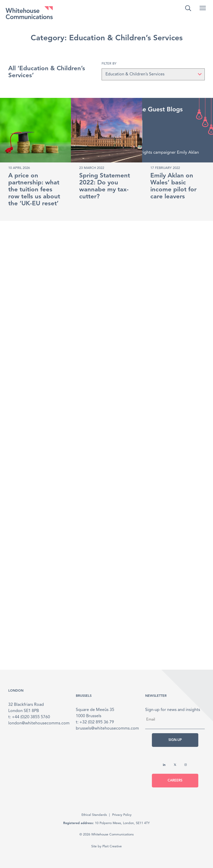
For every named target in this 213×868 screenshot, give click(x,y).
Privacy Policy (122, 815)
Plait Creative (112, 846)
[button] (203, 8)
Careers (175, 781)
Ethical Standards (94, 815)
